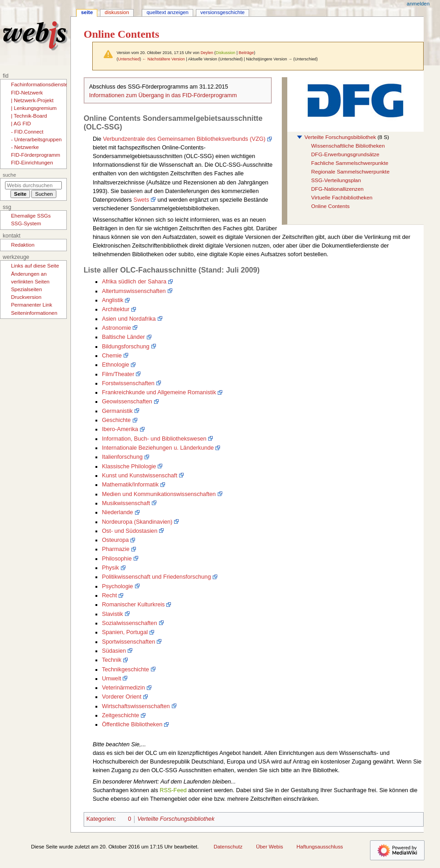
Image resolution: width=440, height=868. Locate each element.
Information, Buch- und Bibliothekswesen (154, 439)
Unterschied (129, 59)
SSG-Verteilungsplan (336, 180)
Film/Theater (118, 374)
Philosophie (117, 559)
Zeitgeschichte (120, 715)
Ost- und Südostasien (130, 531)
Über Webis (269, 847)
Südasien (114, 651)
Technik (112, 660)
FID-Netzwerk (27, 93)
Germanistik (117, 411)
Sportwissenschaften (128, 642)
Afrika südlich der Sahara (134, 282)
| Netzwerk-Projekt (32, 100)
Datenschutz (228, 847)
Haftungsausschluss (320, 847)
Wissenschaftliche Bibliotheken (348, 146)
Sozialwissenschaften (129, 623)
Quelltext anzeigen (167, 12)
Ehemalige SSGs (31, 216)
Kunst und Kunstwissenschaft (140, 476)
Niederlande (117, 512)
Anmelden (418, 4)
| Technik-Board (29, 116)
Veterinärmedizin (123, 688)
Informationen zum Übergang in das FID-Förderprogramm (163, 95)
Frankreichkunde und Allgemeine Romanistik (159, 392)
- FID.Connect (27, 132)
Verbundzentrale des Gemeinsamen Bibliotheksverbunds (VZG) (184, 139)
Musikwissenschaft (126, 503)
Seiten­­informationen (34, 313)
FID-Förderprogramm (35, 155)
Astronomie (116, 328)
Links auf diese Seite (35, 266)
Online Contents (330, 206)
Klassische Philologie (129, 466)
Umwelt (111, 679)
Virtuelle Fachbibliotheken (342, 198)
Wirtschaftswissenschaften (136, 706)
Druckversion (26, 297)
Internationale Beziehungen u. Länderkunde (158, 448)
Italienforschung (122, 457)
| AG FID (21, 124)
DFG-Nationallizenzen (337, 189)
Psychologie (117, 586)
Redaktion (23, 245)
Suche (9, 175)
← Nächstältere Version (164, 59)
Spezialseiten (26, 289)
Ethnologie (115, 365)
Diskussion (225, 53)
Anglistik (112, 300)
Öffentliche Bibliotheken (132, 724)
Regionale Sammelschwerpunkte (350, 172)
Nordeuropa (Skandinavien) (137, 522)
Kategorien (100, 819)
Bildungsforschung (125, 347)
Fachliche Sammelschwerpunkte (350, 163)
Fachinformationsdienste (39, 84)
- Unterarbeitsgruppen (36, 139)
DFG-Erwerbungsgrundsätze (345, 154)
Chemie (112, 356)
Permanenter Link (31, 305)
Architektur (116, 309)
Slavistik (112, 614)
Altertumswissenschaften (134, 291)
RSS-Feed (173, 790)
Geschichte (116, 420)
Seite (87, 12)
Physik (110, 568)
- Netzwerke (25, 147)
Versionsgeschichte (222, 12)
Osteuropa (115, 540)
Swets (141, 200)
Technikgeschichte (125, 670)
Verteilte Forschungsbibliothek (340, 137)
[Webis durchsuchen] (33, 185)
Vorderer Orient (122, 697)
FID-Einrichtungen (32, 163)
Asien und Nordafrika (129, 319)
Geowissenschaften (127, 402)
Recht (109, 595)
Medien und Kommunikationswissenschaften (159, 494)
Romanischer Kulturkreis (133, 605)
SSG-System (26, 223)
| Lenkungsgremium (34, 108)
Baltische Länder (123, 337)
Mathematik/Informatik (130, 485)
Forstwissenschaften (128, 383)
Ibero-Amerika (120, 429)
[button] (300, 137)
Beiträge (246, 53)
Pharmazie (116, 549)
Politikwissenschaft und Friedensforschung (156, 577)
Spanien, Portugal (125, 632)
